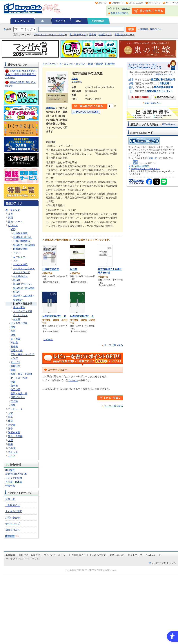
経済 (13, 229)
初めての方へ (12, 530)
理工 (10, 417)
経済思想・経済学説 (24, 288)
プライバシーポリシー (56, 555)
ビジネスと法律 (19, 323)
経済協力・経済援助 (24, 245)
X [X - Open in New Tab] (160, 555)
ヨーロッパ (19, 257)
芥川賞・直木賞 (14, 482)
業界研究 (15, 366)
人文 (10, 413)
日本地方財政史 (51, 269)
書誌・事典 (19, 307)
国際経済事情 (20, 249)
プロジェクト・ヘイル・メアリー (50, 35)
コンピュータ (15, 409)
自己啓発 (15, 389)
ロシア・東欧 (20, 264)
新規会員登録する (119, 13)
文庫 (10, 440)
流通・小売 (17, 350)
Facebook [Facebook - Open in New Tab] (150, 555)
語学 (10, 429)
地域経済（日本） (23, 237)
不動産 (14, 343)
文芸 (10, 214)
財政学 (74, 269)
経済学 (17, 280)
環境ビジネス (18, 397)
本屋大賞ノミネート (124, 35)
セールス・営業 (19, 378)
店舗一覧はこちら (153, 103)
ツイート (48, 339)
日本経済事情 (20, 233)
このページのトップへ (164, 563)
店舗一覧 (102, 3)
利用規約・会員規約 (29, 555)
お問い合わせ (155, 3)
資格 (13, 405)
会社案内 (10, 555)
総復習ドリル (105, 35)
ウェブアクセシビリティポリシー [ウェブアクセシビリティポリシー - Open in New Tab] (23, 559)
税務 (13, 327)
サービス (15, 362)
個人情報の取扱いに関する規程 (146, 169)
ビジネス (13, 225)
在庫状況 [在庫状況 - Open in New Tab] (51, 108)
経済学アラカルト (23, 284)
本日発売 (10, 470)
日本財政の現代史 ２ (54, 316)
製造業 (14, 347)
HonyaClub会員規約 (140, 166)
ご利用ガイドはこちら (163, 74)
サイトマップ (172, 3)
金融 (13, 331)
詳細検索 (144, 29)
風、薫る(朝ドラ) (78, 35)
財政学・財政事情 (23, 304)
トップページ (22, 21)
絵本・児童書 (15, 436)
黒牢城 (92, 35)
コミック (60, 21)
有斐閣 (75, 79)
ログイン (126, 9)
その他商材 (97, 21)
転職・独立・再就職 (21, 374)
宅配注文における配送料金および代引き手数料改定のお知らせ (21, 74)
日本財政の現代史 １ (82, 316)
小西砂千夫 (77, 82)
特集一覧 (10, 486)
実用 (10, 218)
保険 (13, 335)
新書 (10, 444)
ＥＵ (16, 261)
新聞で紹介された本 (16, 474)
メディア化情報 (14, 478)
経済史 (17, 292)
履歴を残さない (169, 124)
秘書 (13, 382)
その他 (17, 319)
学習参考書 (14, 432)
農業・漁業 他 (19, 394)
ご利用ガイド (118, 3)
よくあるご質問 (136, 3)
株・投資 (15, 339)
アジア (17, 253)
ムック (12, 456)
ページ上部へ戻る (113, 345)
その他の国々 (20, 276)
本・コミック (13, 210)
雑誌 (78, 21)
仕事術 (14, 386)
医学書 (12, 425)
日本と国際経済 (22, 241)
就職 (13, 370)
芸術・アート (15, 222)
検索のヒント (156, 29)
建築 (10, 421)
